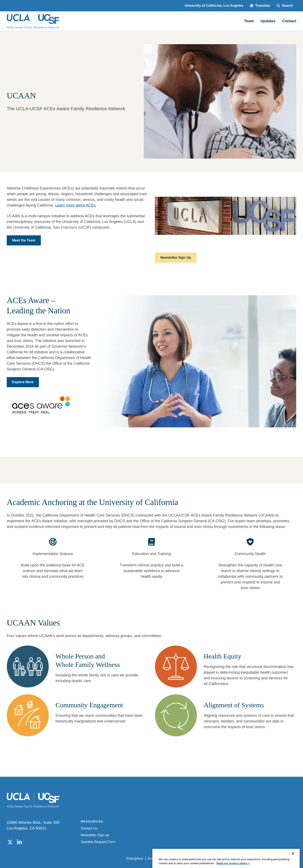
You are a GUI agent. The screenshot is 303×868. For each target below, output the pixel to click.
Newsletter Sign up (95, 835)
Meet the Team (24, 240)
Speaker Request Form (98, 842)
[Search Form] (285, 6)
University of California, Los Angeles (214, 6)
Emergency (135, 858)
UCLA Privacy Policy (186, 858)
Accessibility (157, 858)
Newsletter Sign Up (176, 258)
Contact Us (89, 828)
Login (256, 858)
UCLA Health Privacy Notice (227, 858)
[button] (260, 6)
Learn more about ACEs (75, 205)
